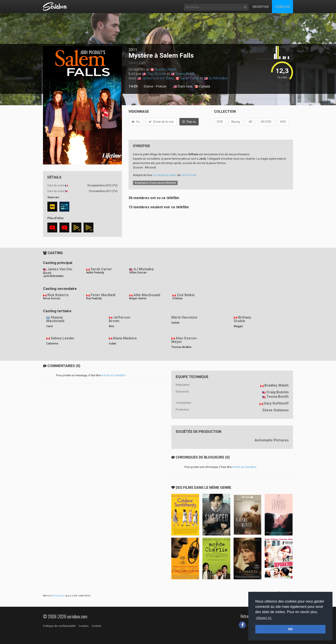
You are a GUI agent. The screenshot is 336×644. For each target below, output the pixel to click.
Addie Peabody (95, 273)
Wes (112, 326)
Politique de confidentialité (59, 626)
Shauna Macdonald (55, 319)
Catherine (52, 344)
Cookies (84, 626)
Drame (149, 86)
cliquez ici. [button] (264, 618)
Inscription (261, 6)
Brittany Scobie (242, 319)
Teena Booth (185, 74)
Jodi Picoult (189, 175)
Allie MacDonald (147, 295)
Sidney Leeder (63, 338)
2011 (133, 50)
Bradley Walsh (166, 69)
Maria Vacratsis (184, 317)
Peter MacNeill (103, 295)
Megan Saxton (138, 298)
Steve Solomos (275, 410)
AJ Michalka (218, 78)
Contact (97, 626)
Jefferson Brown (120, 319)
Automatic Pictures (272, 440)
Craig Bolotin (156, 74)
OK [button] (290, 629)
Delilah (175, 323)
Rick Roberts (58, 295)
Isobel (112, 344)
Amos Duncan (52, 298)
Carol (49, 326)
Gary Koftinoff (276, 403)
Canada (202, 87)
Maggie (238, 326)
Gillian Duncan (138, 273)
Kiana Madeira (125, 338)
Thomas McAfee (181, 347)
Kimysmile (59, 596)
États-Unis (183, 87)
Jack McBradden (53, 276)
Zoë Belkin (186, 295)
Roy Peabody (94, 298)
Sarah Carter (190, 78)
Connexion (282, 6)
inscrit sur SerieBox (114, 375)
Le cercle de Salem (165, 175)
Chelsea (177, 298)
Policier (161, 86)
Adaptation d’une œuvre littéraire (155, 183)
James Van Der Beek (158, 78)
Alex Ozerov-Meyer (184, 340)
